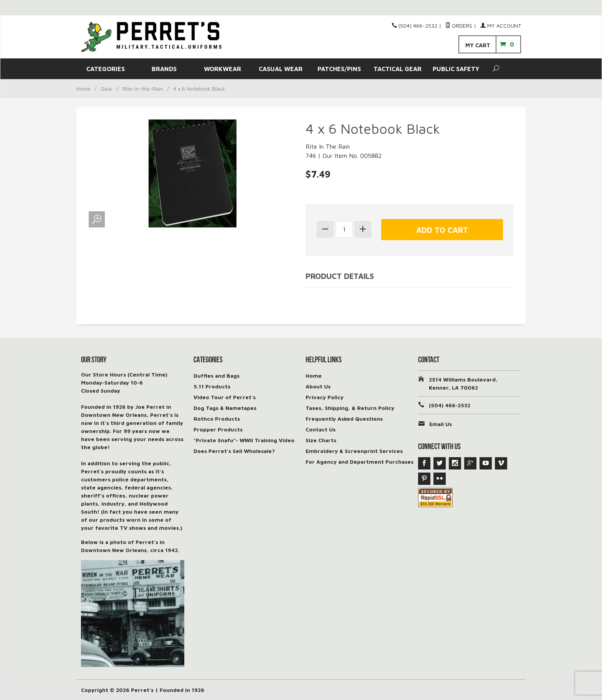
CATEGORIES (106, 69)
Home (84, 89)
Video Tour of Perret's (225, 397)
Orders (459, 26)
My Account (501, 26)
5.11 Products (212, 386)
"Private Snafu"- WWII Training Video (244, 440)
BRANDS (164, 69)
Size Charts (321, 440)
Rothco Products (217, 419)
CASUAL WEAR (281, 69)
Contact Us (321, 429)
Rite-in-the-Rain (143, 89)
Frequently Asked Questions (344, 419)
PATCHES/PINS (339, 69)
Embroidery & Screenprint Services (354, 451)
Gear (107, 89)
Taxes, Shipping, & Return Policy (350, 408)
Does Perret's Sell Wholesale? (234, 451)
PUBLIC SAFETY (456, 69)
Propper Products (218, 429)
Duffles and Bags (217, 376)
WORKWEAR (222, 69)
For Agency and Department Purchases (360, 462)
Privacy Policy (325, 397)
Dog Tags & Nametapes (225, 408)
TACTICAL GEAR (398, 69)
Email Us (441, 424)
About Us (318, 386)
